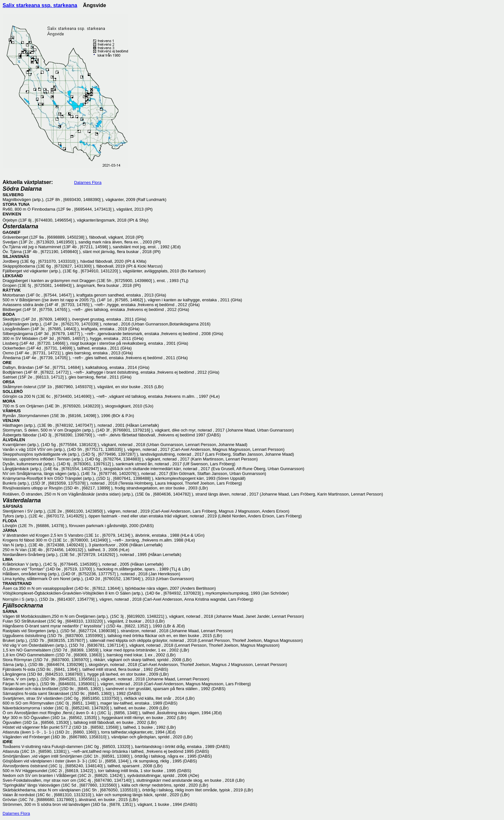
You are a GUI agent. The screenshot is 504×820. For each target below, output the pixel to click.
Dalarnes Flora (88, 182)
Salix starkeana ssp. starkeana (40, 5)
